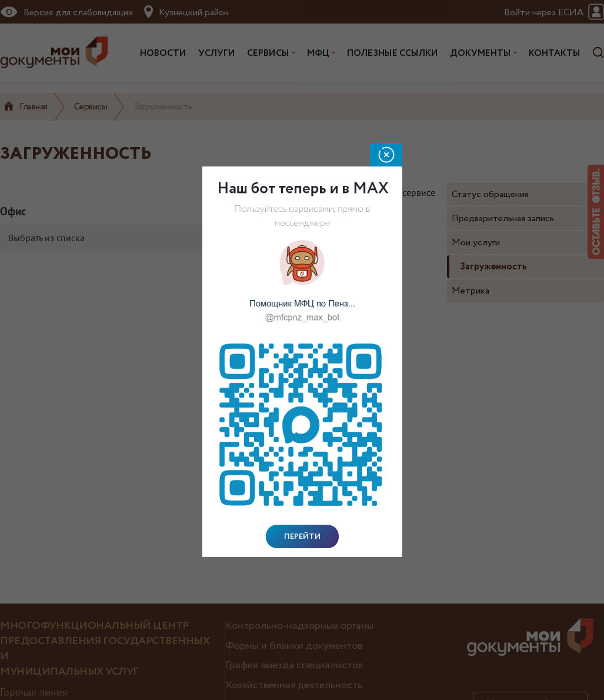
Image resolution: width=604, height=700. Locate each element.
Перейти (302, 536)
